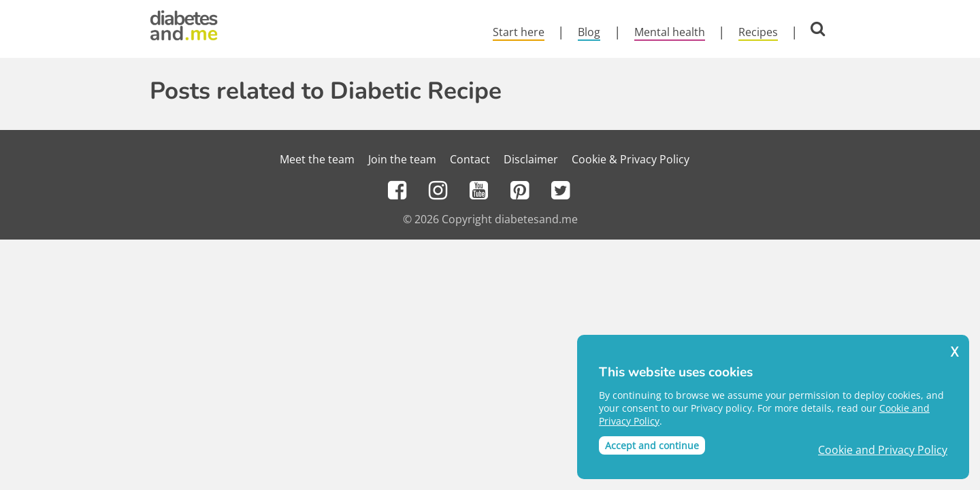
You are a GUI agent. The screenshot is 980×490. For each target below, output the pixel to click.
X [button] (954, 352)
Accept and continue (652, 445)
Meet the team (317, 159)
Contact (470, 159)
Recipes (758, 32)
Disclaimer (531, 159)
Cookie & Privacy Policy (631, 159)
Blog (589, 32)
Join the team (402, 159)
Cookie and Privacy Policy (883, 450)
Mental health (670, 32)
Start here (519, 32)
